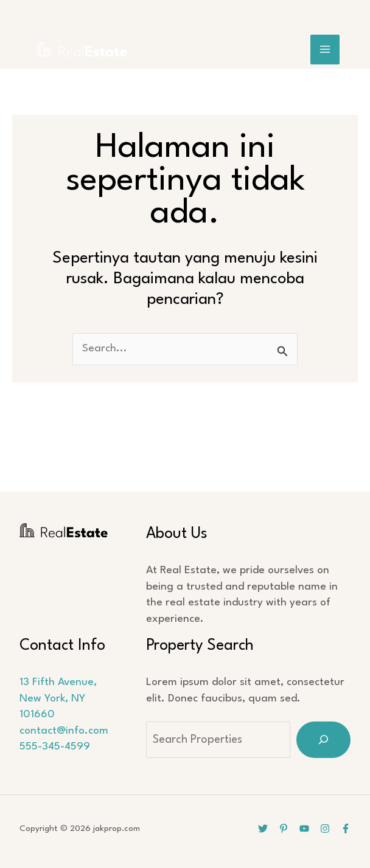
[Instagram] (325, 828)
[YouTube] (304, 828)
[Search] (323, 740)
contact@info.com (64, 731)
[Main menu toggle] (325, 50)
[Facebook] (346, 828)
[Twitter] (263, 828)
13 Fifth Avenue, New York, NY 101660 (58, 698)
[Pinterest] (284, 828)
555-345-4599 (54, 747)
